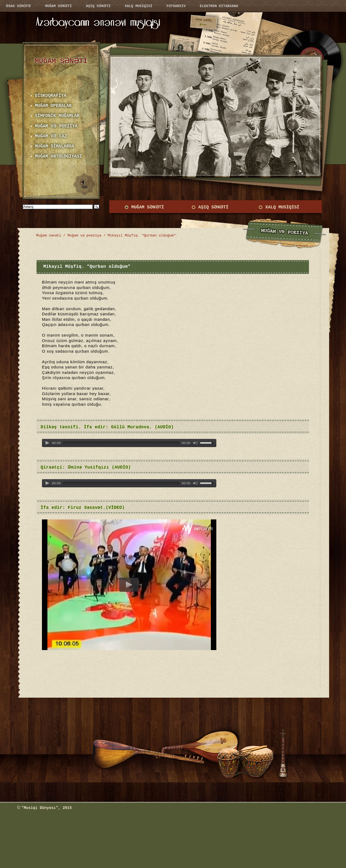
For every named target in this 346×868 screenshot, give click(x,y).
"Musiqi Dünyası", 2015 (47, 808)
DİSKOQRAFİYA (51, 96)
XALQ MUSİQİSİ (282, 207)
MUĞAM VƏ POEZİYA (56, 126)
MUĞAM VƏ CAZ (51, 136)
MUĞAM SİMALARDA (54, 146)
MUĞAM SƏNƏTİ (147, 207)
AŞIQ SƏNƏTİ (213, 207)
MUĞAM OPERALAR (53, 106)
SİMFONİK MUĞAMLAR (57, 116)
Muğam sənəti (49, 236)
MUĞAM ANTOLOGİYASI (58, 156)
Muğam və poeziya (85, 236)
